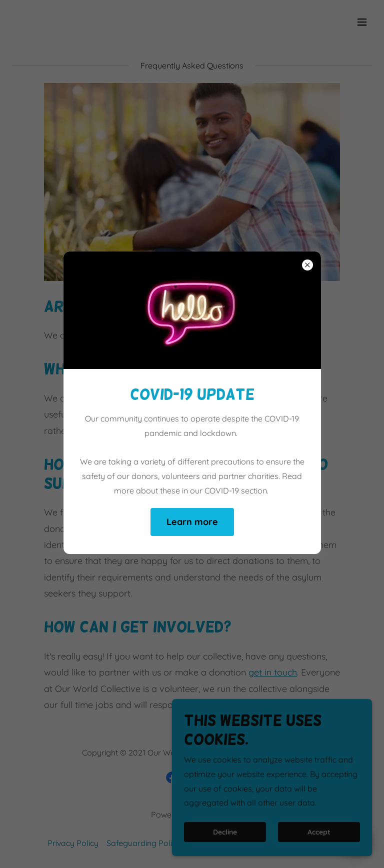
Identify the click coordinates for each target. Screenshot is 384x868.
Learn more (192, 522)
